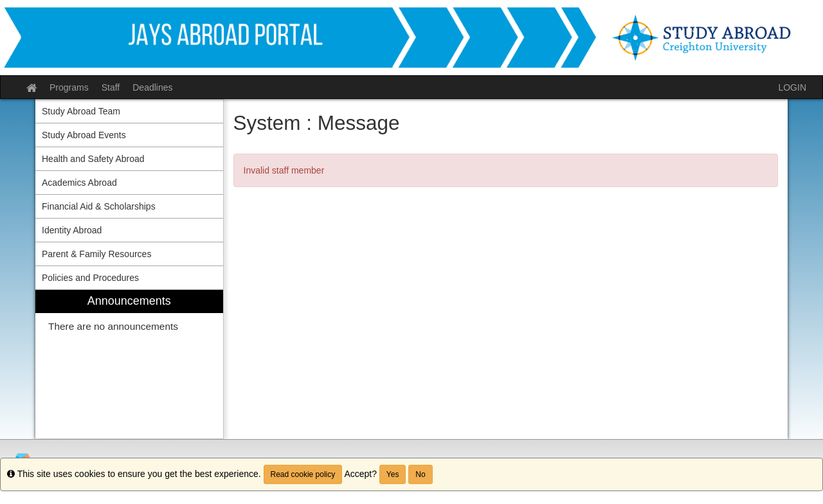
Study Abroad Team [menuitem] (81, 111)
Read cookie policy (303, 474)
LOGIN (792, 87)
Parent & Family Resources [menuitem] (96, 254)
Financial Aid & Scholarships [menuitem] (99, 206)
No (420, 474)
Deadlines (152, 87)
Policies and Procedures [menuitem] (90, 278)
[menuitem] (129, 364)
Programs (69, 87)
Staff (111, 87)
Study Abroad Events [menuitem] (84, 135)
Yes (393, 474)
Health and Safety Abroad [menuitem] (93, 159)
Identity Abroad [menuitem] (72, 230)
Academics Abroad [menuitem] (79, 183)
